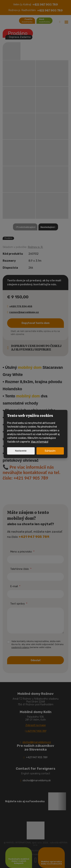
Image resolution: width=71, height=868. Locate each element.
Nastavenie (21, 451)
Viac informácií (40, 442)
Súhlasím (50, 451)
